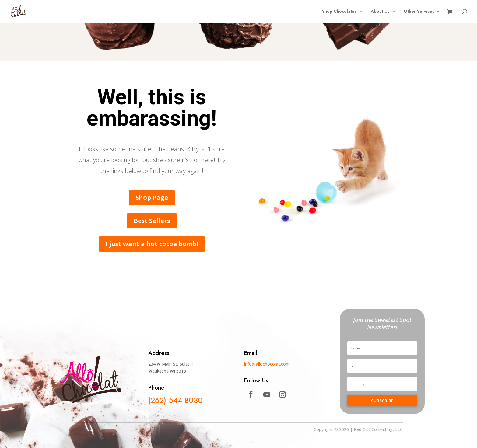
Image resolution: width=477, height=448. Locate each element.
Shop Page (152, 198)
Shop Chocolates (339, 12)
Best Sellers (152, 221)
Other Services (419, 12)
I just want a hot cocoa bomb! (152, 244)
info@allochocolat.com (267, 364)
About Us (380, 12)
